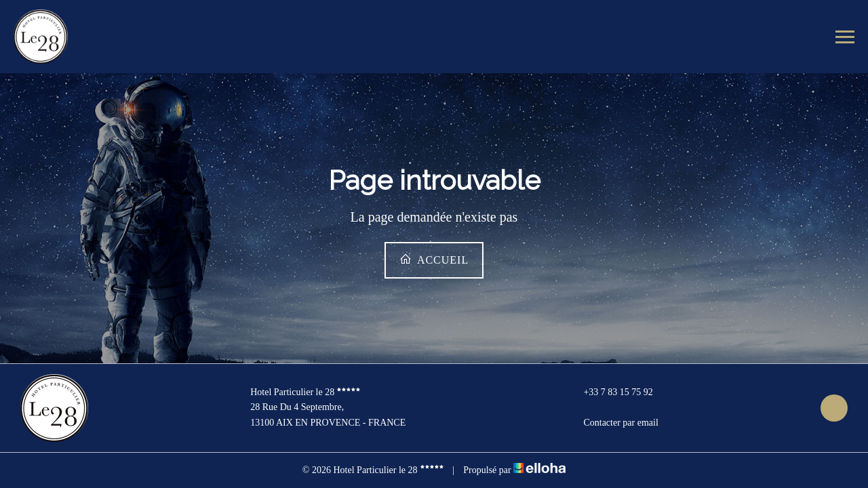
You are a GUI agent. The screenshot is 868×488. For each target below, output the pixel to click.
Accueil (434, 259)
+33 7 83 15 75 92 (610, 392)
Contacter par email (613, 423)
